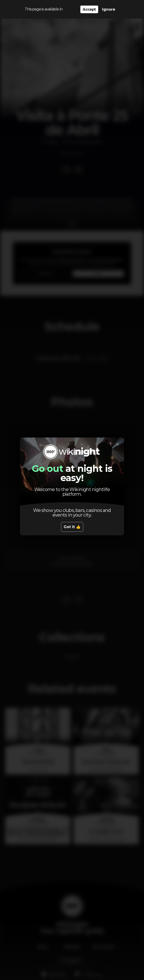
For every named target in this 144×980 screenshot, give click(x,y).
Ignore (109, 9)
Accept (89, 9)
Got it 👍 (72, 527)
